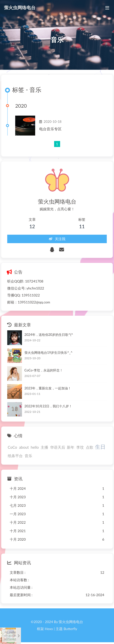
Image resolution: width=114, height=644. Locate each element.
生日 (100, 447)
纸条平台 (15, 456)
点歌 (90, 447)
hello (35, 447)
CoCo (12, 447)
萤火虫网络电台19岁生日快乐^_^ (49, 353)
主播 (44, 447)
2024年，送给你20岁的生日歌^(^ (49, 335)
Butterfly (70, 629)
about (24, 447)
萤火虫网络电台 (20, 7)
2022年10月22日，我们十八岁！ (48, 406)
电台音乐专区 (50, 129)
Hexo (49, 629)
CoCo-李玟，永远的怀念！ (44, 370)
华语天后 (58, 447)
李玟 (80, 447)
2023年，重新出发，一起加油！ (48, 388)
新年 (71, 447)
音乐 (28, 456)
